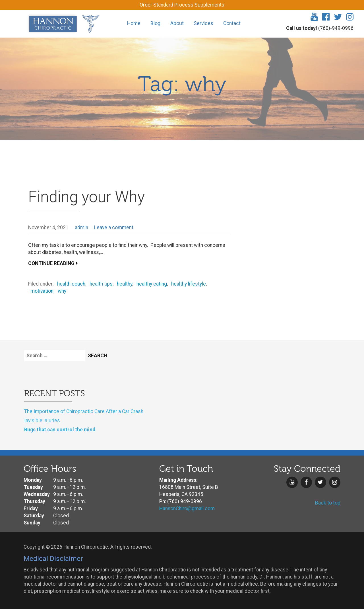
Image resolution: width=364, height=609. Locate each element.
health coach (71, 284)
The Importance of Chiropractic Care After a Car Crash (84, 411)
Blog (155, 23)
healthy (125, 284)
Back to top (328, 503)
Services (203, 23)
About (177, 23)
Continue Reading (51, 263)
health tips (101, 284)
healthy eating (152, 284)
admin (81, 227)
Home (134, 23)
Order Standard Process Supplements (182, 5)
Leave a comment (114, 227)
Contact (232, 23)
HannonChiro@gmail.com (187, 508)
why (62, 291)
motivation (42, 291)
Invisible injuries (42, 421)
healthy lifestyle (189, 284)
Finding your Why (86, 197)
